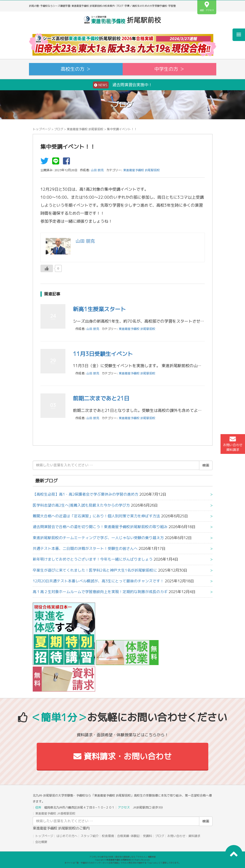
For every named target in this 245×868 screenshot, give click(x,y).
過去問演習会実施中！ (123, 85)
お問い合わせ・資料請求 (184, 836)
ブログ (59, 129)
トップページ (42, 129)
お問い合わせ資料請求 (233, 444)
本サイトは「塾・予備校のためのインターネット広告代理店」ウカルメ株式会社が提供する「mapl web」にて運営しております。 (123, 863)
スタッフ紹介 (90, 836)
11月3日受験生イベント (103, 354)
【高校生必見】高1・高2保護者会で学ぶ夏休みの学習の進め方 (86, 494)
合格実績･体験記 (128, 836)
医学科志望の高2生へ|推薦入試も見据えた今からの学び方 (81, 505)
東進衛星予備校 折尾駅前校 (85, 129)
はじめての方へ (67, 836)
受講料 (147, 836)
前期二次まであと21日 (101, 398)
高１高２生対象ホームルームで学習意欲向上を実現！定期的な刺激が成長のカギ (100, 592)
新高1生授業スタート (99, 309)
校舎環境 (108, 836)
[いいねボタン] (47, 268)
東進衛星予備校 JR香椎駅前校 (55, 813)
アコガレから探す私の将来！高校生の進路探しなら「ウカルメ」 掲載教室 (123, 857)
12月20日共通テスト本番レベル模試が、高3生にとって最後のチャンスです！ (98, 581)
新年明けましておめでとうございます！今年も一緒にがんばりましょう (93, 559)
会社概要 (41, 842)
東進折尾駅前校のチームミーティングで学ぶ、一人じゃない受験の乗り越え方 (98, 538)
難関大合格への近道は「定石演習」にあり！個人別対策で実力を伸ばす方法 (96, 516)
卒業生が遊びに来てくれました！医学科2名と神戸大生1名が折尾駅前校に (95, 570)
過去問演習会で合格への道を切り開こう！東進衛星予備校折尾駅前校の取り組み (100, 527)
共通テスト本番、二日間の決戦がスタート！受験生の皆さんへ (85, 548)
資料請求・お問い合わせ (122, 756)
